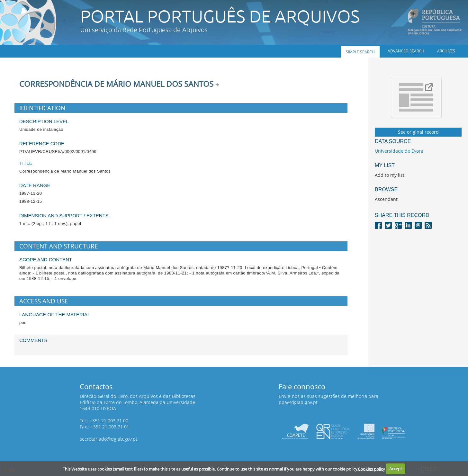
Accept (396, 469)
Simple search (360, 52)
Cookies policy (371, 469)
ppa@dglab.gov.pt (298, 402)
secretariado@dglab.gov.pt (108, 439)
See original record (418, 132)
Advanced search (406, 51)
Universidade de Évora (399, 151)
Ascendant (386, 199)
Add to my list (390, 175)
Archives (446, 51)
